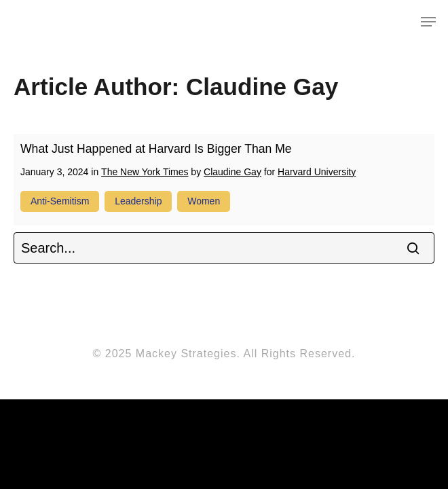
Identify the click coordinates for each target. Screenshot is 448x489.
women (204, 201)
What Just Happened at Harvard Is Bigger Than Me (156, 149)
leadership (138, 201)
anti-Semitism (60, 201)
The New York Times (145, 172)
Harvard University (317, 172)
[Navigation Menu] (428, 22)
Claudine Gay (232, 172)
